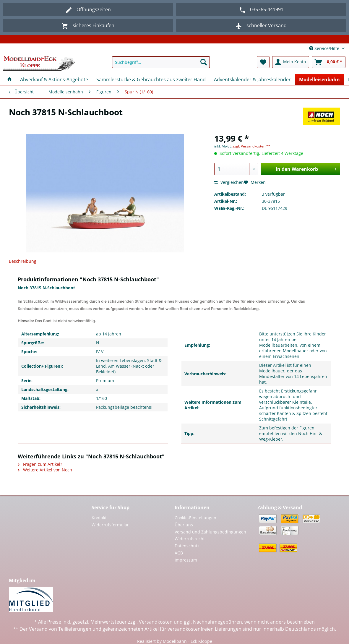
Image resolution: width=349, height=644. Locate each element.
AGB (179, 553)
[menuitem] (161, 65)
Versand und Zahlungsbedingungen (210, 532)
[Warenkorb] (329, 62)
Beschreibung (23, 261)
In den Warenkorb (306, 168)
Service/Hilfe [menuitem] (325, 48)
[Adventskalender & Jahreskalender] (252, 80)
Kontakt (99, 518)
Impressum (186, 560)
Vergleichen (229, 182)
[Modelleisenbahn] (319, 80)
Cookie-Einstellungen (195, 518)
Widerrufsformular (110, 525)
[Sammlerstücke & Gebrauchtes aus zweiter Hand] (151, 80)
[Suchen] (204, 62)
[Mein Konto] (291, 62)
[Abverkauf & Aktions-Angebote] (54, 80)
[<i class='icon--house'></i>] (9, 80)
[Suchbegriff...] (161, 62)
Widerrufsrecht (190, 539)
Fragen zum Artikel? (40, 464)
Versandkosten (156, 622)
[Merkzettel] (263, 62)
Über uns (184, 525)
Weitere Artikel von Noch (45, 470)
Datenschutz (187, 546)
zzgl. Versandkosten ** (251, 146)
